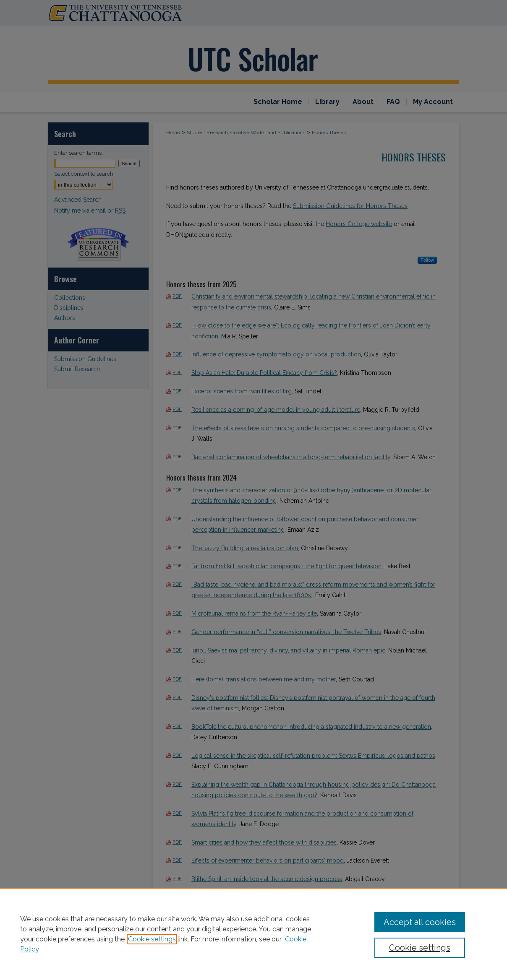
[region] (253, 934)
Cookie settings (152, 939)
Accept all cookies (420, 922)
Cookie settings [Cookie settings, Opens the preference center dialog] (420, 948)
